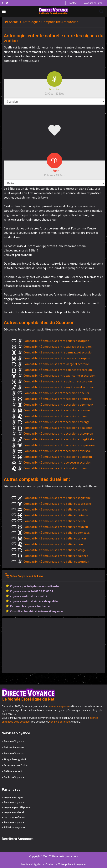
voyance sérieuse (60, 722)
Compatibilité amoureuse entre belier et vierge (55, 550)
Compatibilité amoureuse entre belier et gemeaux (56, 533)
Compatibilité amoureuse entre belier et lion (53, 544)
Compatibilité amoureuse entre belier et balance (56, 556)
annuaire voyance (59, 706)
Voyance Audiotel (14, 812)
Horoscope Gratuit (15, 817)
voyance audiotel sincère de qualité (34, 601)
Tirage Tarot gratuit (15, 759)
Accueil (14, 22)
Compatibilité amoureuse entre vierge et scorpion (56, 364)
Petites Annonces (14, 747)
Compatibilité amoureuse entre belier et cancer (55, 538)
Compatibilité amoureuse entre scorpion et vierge (56, 422)
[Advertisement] (34, 645)
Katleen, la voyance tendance (30, 606)
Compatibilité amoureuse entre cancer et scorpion (57, 358)
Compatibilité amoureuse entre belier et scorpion (56, 341)
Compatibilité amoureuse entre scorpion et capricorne (59, 445)
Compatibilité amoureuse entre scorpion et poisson (58, 457)
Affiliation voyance (14, 827)
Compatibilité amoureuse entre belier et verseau (56, 509)
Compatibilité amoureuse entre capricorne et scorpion (59, 375)
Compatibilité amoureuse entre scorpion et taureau (58, 399)
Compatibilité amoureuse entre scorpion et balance (58, 428)
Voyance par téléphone (17, 807)
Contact (73, 3)
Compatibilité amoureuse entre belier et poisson (56, 515)
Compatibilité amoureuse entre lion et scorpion (55, 468)
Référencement (13, 771)
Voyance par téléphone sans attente (34, 586)
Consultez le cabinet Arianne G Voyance (36, 611)
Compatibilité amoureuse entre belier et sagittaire (57, 498)
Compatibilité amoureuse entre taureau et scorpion (58, 347)
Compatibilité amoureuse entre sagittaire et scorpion (59, 387)
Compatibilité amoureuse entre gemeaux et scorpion (58, 352)
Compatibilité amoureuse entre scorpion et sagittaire (59, 439)
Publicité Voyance (14, 777)
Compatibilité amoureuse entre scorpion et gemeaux (58, 404)
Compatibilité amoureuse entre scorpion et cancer (57, 410)
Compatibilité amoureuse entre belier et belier (54, 521)
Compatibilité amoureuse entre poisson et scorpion (58, 381)
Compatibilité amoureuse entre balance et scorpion (58, 370)
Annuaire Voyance (14, 741)
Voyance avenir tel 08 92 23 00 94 (31, 591)
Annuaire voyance (14, 802)
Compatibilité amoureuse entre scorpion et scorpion (58, 433)
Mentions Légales (31, 864)
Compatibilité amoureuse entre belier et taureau (56, 527)
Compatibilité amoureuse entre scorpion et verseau (57, 451)
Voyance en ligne (93, 3)
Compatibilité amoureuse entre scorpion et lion (55, 416)
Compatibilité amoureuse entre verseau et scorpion (57, 462)
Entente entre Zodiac (16, 765)
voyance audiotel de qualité (29, 596)
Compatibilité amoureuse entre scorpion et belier (56, 393)
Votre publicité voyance (72, 864)
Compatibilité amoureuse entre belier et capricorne (58, 504)
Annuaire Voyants (14, 753)
